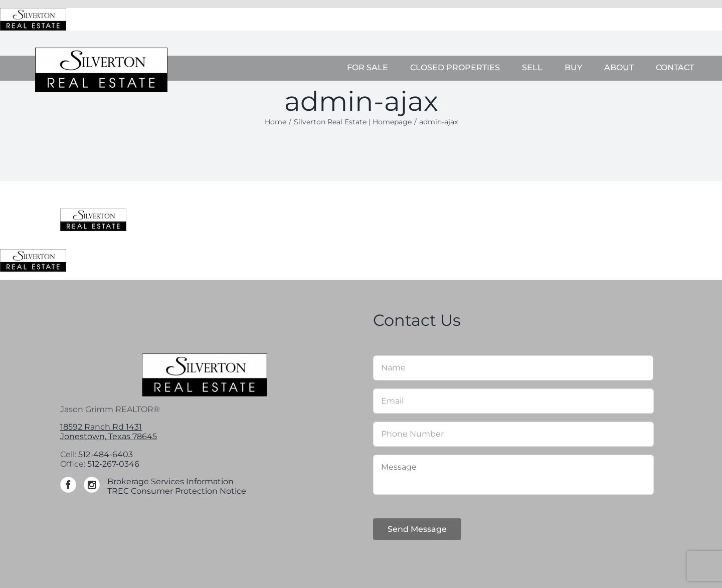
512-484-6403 (106, 454)
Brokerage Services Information (170, 481)
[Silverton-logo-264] (101, 51)
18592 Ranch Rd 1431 (101, 427)
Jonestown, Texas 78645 (109, 436)
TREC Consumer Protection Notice (177, 491)
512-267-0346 (113, 464)
